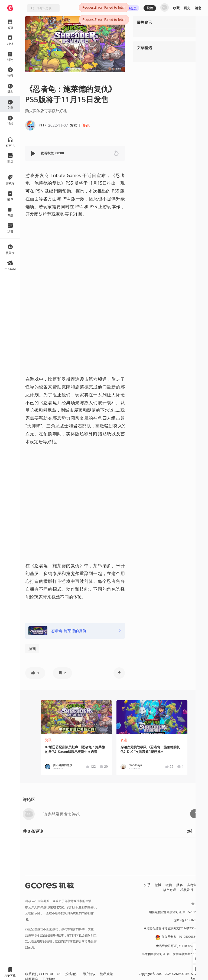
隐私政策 (106, 974)
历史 (187, 8)
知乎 (147, 885)
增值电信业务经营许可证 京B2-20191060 (176, 912)
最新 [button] (202, 831)
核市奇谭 (170, 890)
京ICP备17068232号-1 (189, 920)
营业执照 (197, 904)
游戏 (32, 649)
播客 (180, 885)
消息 (198, 8)
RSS (201, 890)
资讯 (86, 125)
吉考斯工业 (195, 885)
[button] (34, 153)
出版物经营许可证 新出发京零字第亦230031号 (173, 954)
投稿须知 (72, 974)
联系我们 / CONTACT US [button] (43, 974)
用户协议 (89, 974)
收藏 (176, 8)
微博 (158, 885)
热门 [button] (191, 831)
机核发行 (187, 890)
